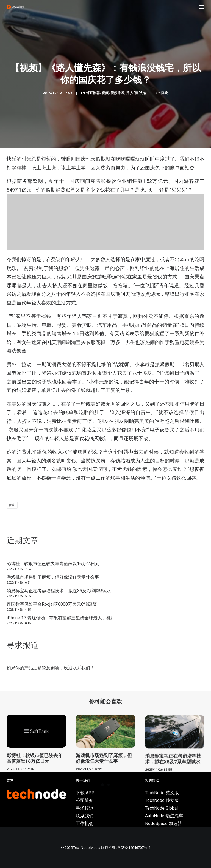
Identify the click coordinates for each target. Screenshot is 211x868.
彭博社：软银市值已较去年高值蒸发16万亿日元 (53, 564)
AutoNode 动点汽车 (164, 816)
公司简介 (85, 800)
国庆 (12, 505)
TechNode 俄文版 (162, 800)
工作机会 (85, 823)
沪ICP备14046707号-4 (133, 848)
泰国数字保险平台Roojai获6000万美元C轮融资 (52, 604)
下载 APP (85, 793)
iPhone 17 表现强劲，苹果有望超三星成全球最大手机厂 (61, 618)
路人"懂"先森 (137, 93)
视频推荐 (118, 93)
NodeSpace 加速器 (163, 823)
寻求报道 (85, 808)
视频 (105, 93)
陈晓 (165, 93)
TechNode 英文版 (162, 793)
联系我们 (81, 668)
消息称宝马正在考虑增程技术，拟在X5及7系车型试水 (59, 591)
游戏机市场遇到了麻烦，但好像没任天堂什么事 (53, 577)
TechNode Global (161, 808)
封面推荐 (93, 93)
